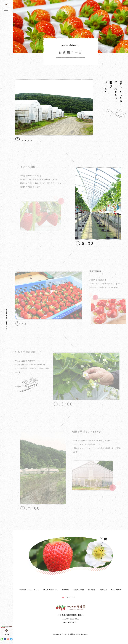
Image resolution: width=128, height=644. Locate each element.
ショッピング (71, 597)
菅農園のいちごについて (29, 590)
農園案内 (103, 590)
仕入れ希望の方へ (51, 590)
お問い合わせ (116, 590)
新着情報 (66, 590)
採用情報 (92, 590)
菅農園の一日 (79, 590)
